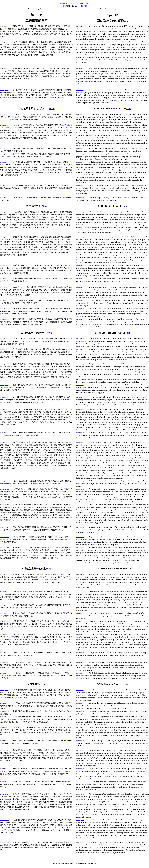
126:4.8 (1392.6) (4, 663)
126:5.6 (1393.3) (4, 741)
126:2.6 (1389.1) (4, 301)
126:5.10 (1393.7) (5, 794)
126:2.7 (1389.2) (4, 309)
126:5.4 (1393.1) (4, 717)
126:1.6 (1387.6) (4, 185)
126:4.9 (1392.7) (4, 673)
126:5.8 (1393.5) (4, 769)
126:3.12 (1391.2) (5, 527)
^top (52, 108)
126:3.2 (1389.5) (4, 349)
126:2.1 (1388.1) (4, 212)
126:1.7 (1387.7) (4, 198)
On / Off (87, 3)
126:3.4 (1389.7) (4, 385)
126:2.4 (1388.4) (4, 279)
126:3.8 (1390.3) (4, 442)
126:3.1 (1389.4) (4, 339)
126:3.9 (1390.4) (4, 481)
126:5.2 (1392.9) (4, 703)
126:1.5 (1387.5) (4, 162)
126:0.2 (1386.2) (4, 42)
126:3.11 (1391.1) (5, 505)
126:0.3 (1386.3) (4, 69)
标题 (61, 3)
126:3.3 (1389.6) (4, 364)
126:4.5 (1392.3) (4, 621)
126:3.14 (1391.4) (5, 548)
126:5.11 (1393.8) (5, 820)
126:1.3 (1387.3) (4, 148)
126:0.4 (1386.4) (4, 90)
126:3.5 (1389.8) (4, 397)
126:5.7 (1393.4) (4, 750)
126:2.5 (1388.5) (4, 287)
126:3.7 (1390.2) (4, 433)
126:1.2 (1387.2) (4, 125)
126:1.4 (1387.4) (4, 154)
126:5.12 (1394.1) (5, 842)
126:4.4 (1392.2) (4, 613)
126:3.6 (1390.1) (4, 409)
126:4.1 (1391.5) (4, 575)
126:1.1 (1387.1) (4, 114)
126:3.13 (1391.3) (5, 537)
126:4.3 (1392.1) (4, 605)
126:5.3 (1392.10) (5, 711)
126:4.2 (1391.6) (4, 592)
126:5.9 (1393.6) (4, 782)
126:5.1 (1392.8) (4, 690)
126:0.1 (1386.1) (4, 26)
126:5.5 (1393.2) (4, 728)
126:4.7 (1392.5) (4, 653)
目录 (66, 3)
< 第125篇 (65, 6)
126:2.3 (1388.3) (4, 265)
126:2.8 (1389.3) (4, 319)
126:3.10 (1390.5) (5, 489)
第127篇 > (85, 6)
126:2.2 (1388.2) (4, 237)
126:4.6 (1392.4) (4, 635)
